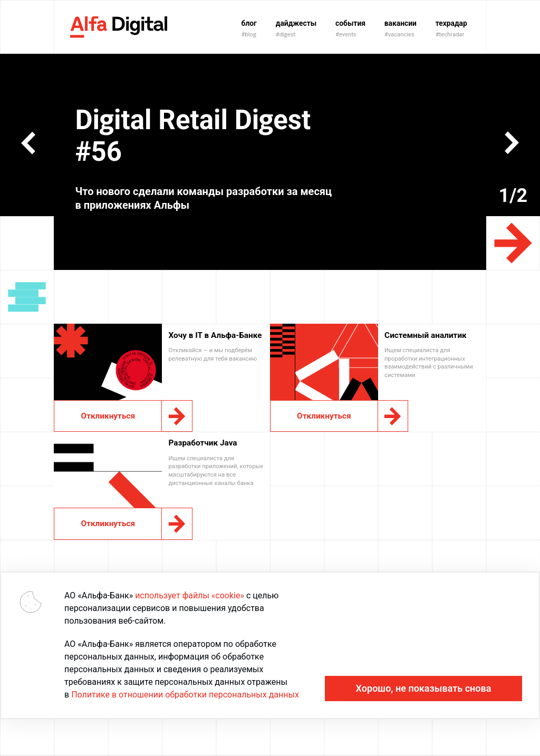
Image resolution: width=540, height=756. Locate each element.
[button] (28, 143)
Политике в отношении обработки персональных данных (185, 695)
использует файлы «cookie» (190, 595)
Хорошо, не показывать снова (424, 688)
